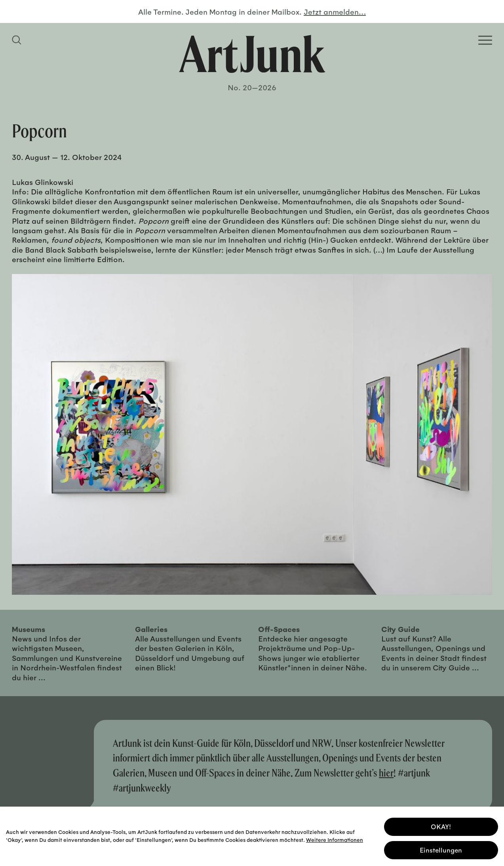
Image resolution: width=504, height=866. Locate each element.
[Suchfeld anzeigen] (18, 40)
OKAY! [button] (441, 825)
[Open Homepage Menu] (485, 40)
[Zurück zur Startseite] (252, 54)
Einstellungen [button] (441, 849)
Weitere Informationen (335, 838)
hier (386, 773)
